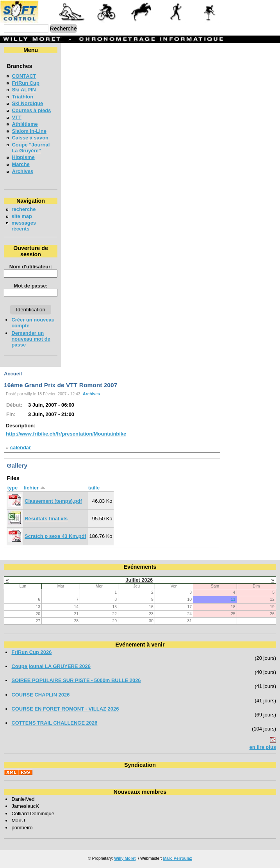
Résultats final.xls (46, 519)
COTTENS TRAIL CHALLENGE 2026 (54, 723)
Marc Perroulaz (177, 858)
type (12, 488)
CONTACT (24, 76)
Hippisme (23, 157)
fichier (34, 488)
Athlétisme (25, 124)
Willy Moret (125, 858)
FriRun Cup (26, 83)
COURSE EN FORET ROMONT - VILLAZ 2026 (65, 709)
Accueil (13, 374)
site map (22, 216)
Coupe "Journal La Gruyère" (31, 148)
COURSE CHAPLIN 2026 (40, 695)
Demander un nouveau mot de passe (31, 339)
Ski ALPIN (24, 90)
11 (233, 599)
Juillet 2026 (139, 580)
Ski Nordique (27, 103)
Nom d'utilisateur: (31, 267)
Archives (22, 171)
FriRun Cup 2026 (31, 652)
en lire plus (263, 747)
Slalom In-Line (29, 131)
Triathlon (22, 97)
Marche (21, 164)
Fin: (11, 414)
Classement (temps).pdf (53, 501)
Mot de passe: (30, 286)
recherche (23, 209)
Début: (14, 405)
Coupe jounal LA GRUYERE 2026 (51, 666)
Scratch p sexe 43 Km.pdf (55, 536)
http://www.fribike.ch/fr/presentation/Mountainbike (66, 434)
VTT (16, 117)
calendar (21, 447)
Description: (21, 426)
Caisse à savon (30, 138)
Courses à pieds (31, 110)
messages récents (24, 226)
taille (94, 488)
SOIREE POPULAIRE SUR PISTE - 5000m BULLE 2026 (76, 680)
